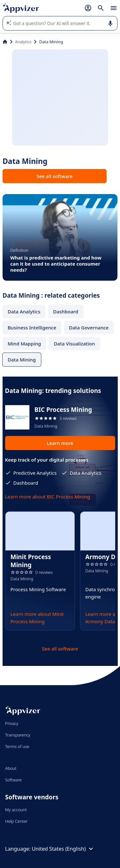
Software (13, 780)
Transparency (18, 735)
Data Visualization (74, 344)
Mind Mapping (24, 344)
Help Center (16, 821)
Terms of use (17, 746)
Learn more (60, 443)
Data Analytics (24, 311)
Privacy (12, 723)
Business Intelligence (32, 328)
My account (16, 810)
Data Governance (89, 328)
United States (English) (63, 849)
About (11, 768)
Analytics (23, 42)
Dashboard (66, 311)
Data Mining (22, 360)
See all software (55, 176)
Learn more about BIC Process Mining (48, 497)
